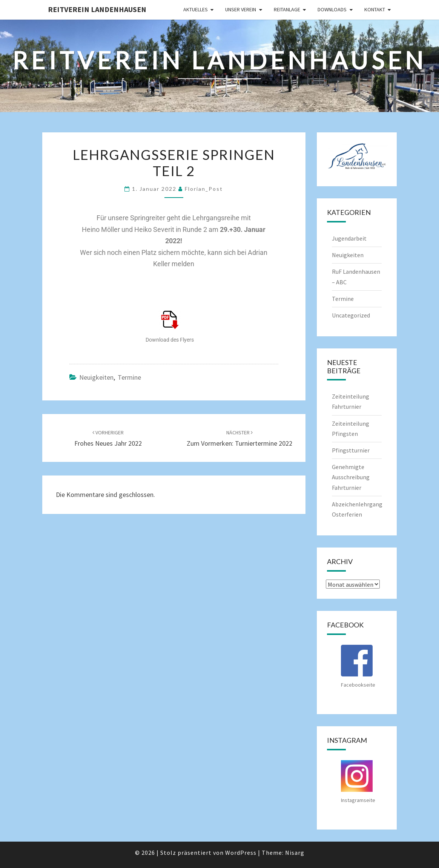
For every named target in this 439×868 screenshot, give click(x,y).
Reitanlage (287, 9)
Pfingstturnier (351, 450)
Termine (129, 377)
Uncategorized (351, 315)
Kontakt (375, 9)
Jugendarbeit (349, 238)
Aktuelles (196, 9)
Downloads (332, 9)
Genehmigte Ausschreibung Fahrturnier (351, 477)
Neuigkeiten (96, 377)
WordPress (241, 853)
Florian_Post (204, 189)
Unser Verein (241, 9)
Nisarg (295, 853)
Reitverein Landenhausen (97, 9)
